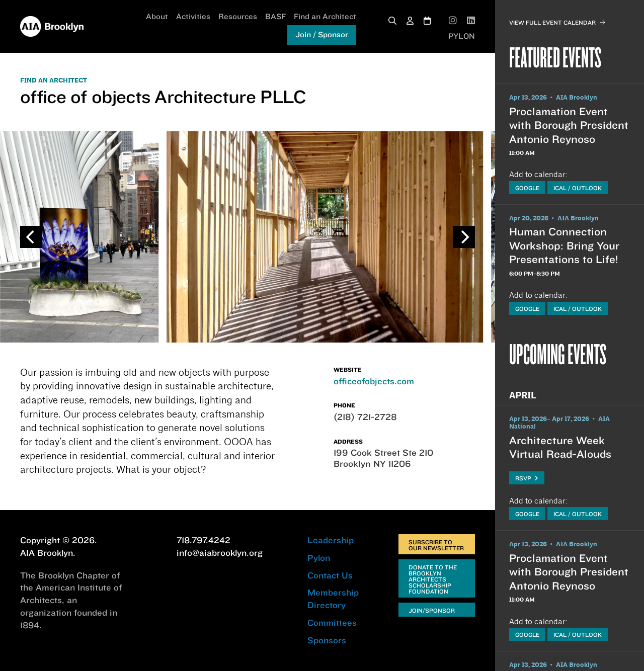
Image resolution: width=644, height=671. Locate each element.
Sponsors (327, 640)
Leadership (331, 540)
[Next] (464, 237)
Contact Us (330, 575)
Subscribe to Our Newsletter (436, 545)
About (157, 16)
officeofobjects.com (374, 381)
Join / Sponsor (322, 34)
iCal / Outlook (578, 188)
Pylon (319, 558)
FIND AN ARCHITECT (54, 80)
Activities (193, 16)
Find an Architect (325, 16)
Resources (238, 16)
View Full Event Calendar (557, 22)
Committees (332, 622)
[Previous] (31, 237)
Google (527, 188)
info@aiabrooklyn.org (220, 553)
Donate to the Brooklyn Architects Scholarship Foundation (433, 579)
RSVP (527, 478)
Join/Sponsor (432, 610)
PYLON (462, 36)
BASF (275, 16)
